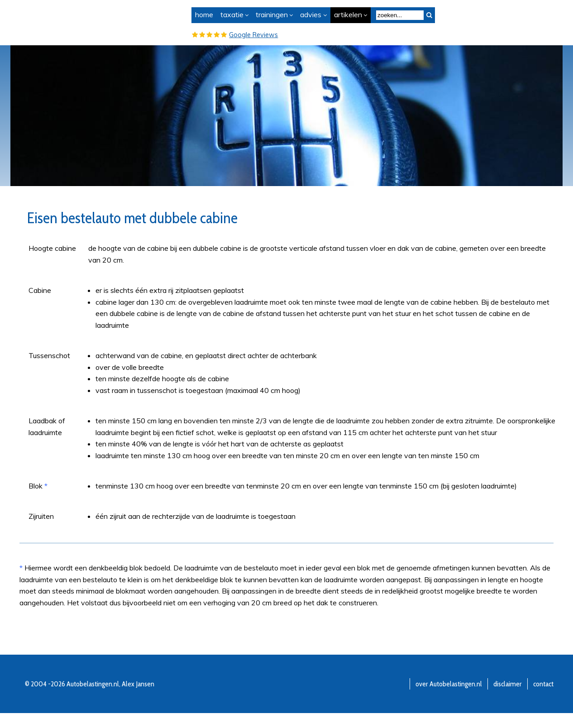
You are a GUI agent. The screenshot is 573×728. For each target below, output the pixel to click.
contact (543, 684)
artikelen (348, 14)
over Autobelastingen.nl (449, 684)
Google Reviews (253, 35)
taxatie (232, 14)
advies (311, 14)
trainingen (272, 14)
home (204, 14)
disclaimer (508, 684)
